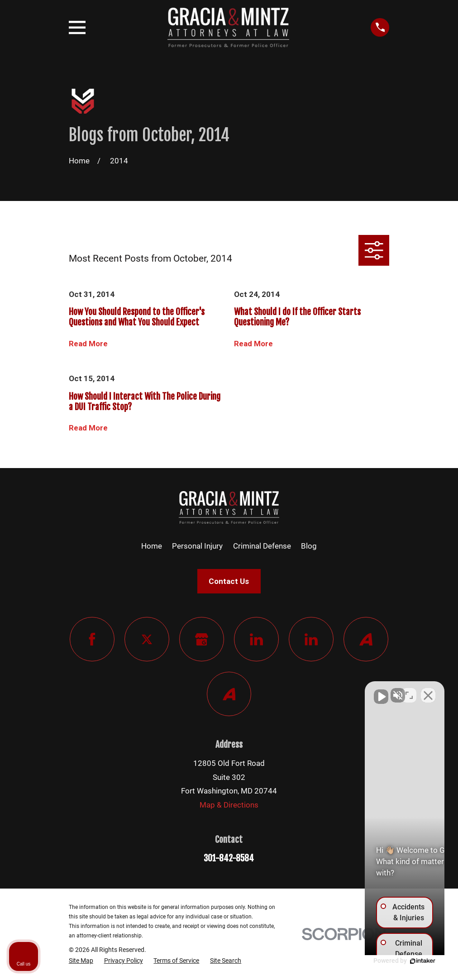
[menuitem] (81, 961)
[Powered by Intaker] (381, 961)
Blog (309, 546)
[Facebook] (92, 639)
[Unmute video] (298, 691)
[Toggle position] (409, 691)
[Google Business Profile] (202, 639)
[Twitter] (147, 639)
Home (152, 546)
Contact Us (229, 581)
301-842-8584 (229, 858)
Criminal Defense (262, 546)
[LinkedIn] (256, 639)
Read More (88, 344)
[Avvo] (366, 639)
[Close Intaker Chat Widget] (428, 691)
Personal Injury (197, 546)
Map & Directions (229, 805)
